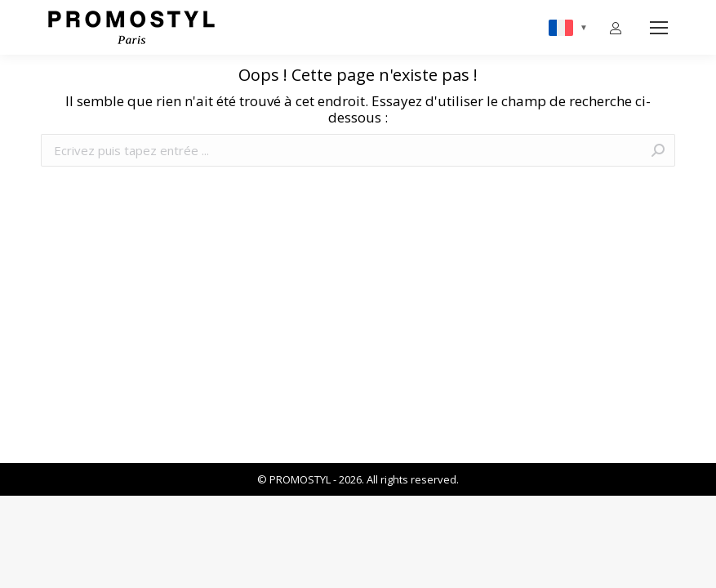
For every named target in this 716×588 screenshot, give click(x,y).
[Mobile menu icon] (659, 28)
